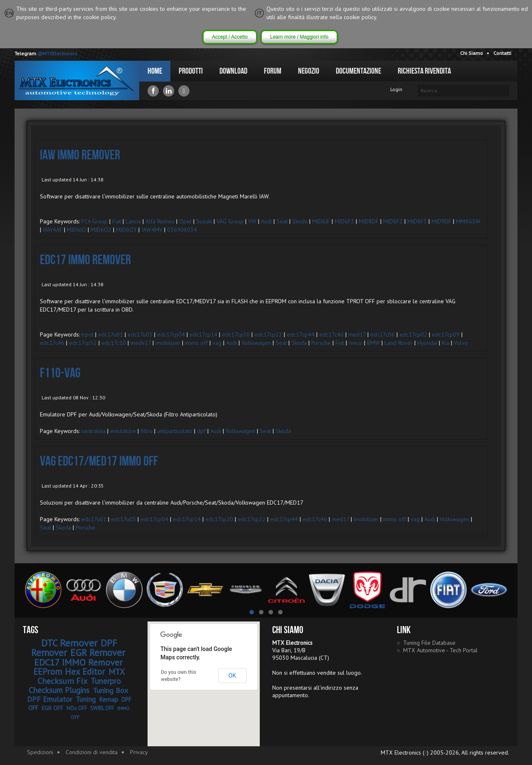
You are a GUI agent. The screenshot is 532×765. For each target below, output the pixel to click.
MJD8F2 (393, 221)
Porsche (321, 343)
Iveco (356, 343)
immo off (196, 343)
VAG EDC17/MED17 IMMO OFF (99, 462)
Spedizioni (40, 752)
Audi (266, 221)
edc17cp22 (268, 334)
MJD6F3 (344, 221)
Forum (273, 71)
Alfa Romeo (160, 221)
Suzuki (204, 221)
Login (396, 89)
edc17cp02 (413, 334)
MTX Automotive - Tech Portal (440, 650)
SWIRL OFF (102, 708)
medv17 (141, 343)
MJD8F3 (417, 221)
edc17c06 (383, 334)
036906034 (182, 230)
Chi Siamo (472, 53)
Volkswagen (256, 343)
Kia (446, 343)
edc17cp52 (83, 343)
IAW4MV (152, 230)
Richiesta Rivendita (424, 71)
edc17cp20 (236, 334)
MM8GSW (468, 221)
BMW (373, 343)
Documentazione (358, 71)
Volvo (461, 343)
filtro (147, 431)
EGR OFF (52, 708)
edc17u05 (140, 334)
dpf (201, 431)
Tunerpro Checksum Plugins (75, 686)
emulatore (123, 431)
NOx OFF (77, 708)
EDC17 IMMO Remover (85, 260)
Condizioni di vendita (92, 752)
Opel (185, 221)
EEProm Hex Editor (69, 672)
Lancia (133, 221)
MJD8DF (369, 221)
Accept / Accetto (230, 37)
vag (217, 343)
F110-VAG (60, 373)
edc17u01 (111, 334)
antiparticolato (175, 431)
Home (155, 71)
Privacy (139, 752)
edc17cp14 (203, 334)
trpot (87, 334)
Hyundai (427, 343)
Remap (108, 699)
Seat (282, 221)
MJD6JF (321, 221)
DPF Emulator (50, 699)
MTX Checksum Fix (81, 676)
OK (232, 676)
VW (252, 221)
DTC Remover (69, 643)
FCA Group (95, 221)
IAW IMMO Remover (80, 155)
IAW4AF (53, 230)
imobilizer (168, 343)
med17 (357, 334)
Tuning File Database (429, 643)
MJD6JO (76, 230)
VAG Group (230, 221)
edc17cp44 (301, 334)
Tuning (86, 699)
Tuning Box (110, 690)
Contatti (502, 53)
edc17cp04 (171, 334)
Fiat (117, 221)
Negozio (309, 71)
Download (233, 71)
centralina (94, 431)
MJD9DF (441, 221)
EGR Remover (98, 652)
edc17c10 (114, 343)
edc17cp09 (446, 334)
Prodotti (191, 71)
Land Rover (399, 343)
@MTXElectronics (57, 53)
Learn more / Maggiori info (299, 37)
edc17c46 (331, 334)
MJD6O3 (126, 230)
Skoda (300, 221)
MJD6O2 (101, 230)
